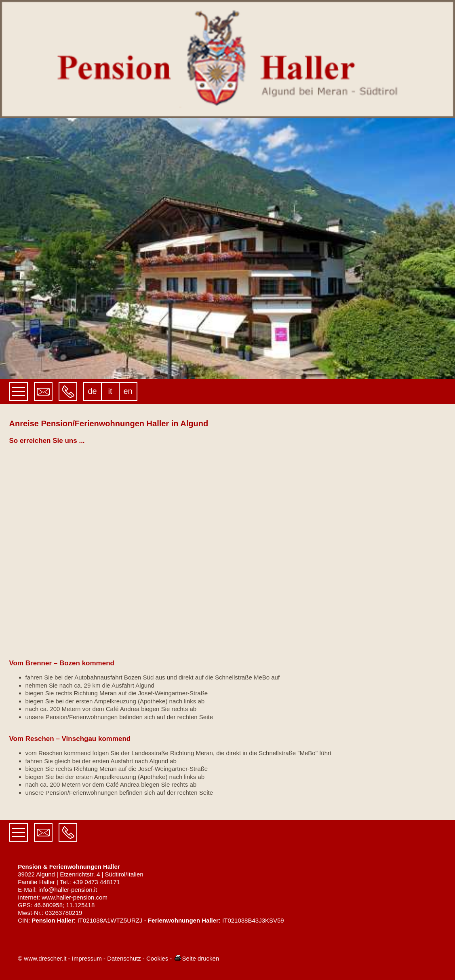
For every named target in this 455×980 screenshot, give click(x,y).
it (110, 391)
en (128, 391)
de (92, 391)
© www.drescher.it (42, 958)
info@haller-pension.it (68, 890)
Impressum (87, 958)
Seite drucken (197, 958)
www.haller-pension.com (75, 897)
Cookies (157, 958)
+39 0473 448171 (96, 882)
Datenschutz (124, 958)
